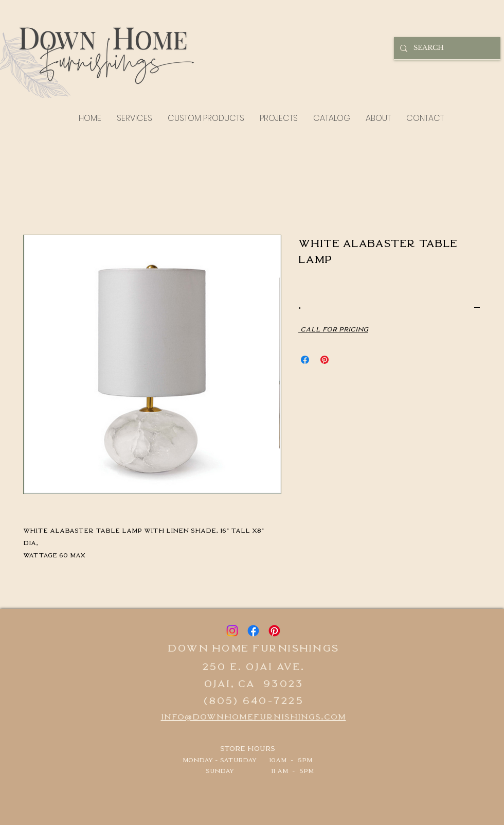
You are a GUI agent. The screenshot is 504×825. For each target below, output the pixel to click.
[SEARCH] (446, 48)
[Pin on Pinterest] (325, 360)
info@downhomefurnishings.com (254, 716)
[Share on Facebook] (305, 360)
